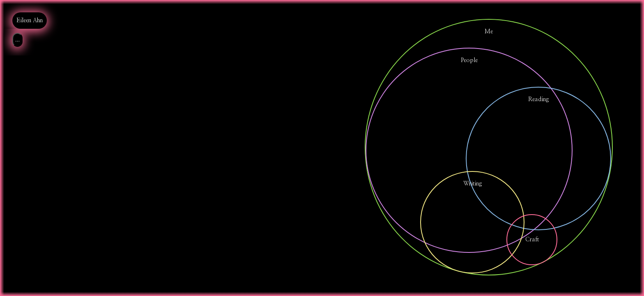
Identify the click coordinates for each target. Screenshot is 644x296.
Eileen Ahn (30, 21)
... (17, 40)
